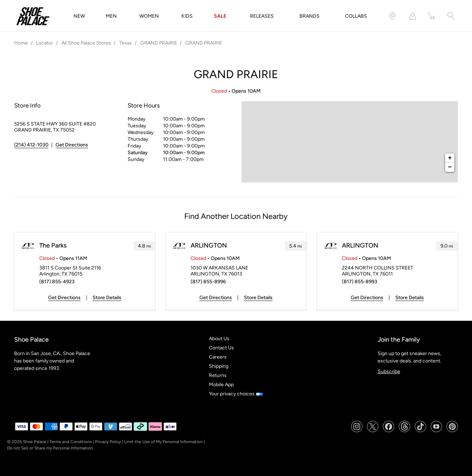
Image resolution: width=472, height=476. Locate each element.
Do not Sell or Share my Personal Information (50, 448)
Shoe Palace (35, 442)
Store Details (107, 298)
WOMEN (149, 16)
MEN (111, 16)
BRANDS (310, 16)
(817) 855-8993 (360, 282)
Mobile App (221, 385)
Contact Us (222, 348)
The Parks (53, 245)
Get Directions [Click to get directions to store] (72, 145)
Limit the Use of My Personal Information (163, 442)
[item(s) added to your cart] (432, 16)
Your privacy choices (236, 394)
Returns (218, 375)
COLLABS (356, 16)
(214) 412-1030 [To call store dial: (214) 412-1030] (31, 145)
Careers (218, 357)
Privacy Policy (108, 442)
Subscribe (389, 371)
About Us (219, 339)
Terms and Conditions (71, 442)
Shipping (219, 366)
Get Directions (64, 298)
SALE (220, 16)
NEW (79, 16)
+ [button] (450, 158)
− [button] (450, 167)
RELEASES (262, 16)
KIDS (187, 16)
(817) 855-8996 (208, 282)
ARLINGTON (209, 245)
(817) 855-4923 (57, 282)
